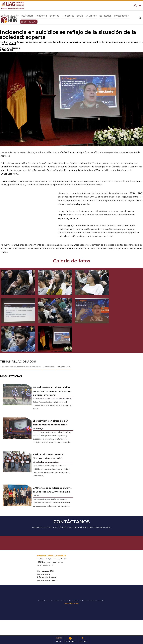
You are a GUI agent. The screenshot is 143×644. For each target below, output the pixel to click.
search (140, 18)
